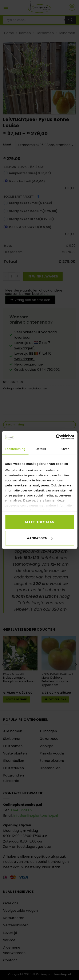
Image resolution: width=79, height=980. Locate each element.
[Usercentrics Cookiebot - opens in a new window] (56, 437)
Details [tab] (41, 449)
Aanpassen (40, 538)
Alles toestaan (39, 522)
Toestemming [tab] (15, 449)
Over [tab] (65, 449)
